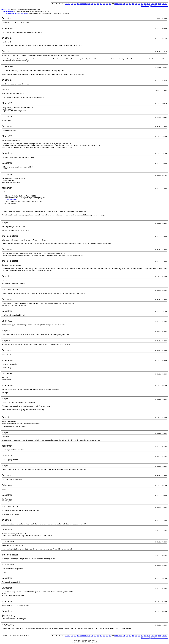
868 (86, 4)
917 (110, 4)
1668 (156, 4)
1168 (149, 4)
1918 (160, 4)
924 (130, 4)
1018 (145, 4)
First (67, 4)
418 (75, 4)
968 (139, 4)
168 (72, 4)
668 (78, 4)
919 (116, 4)
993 (142, 4)
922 (124, 4)
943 (136, 4)
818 (81, 4)
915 (104, 4)
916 (107, 4)
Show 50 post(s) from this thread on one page (155, 6)
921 (121, 4)
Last (165, 4)
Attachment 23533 (11, 200)
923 (127, 4)
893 (89, 4)
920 (118, 4)
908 (92, 4)
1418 (152, 4)
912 (95, 4)
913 (98, 4)
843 (84, 4)
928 (133, 4)
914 (101, 4)
